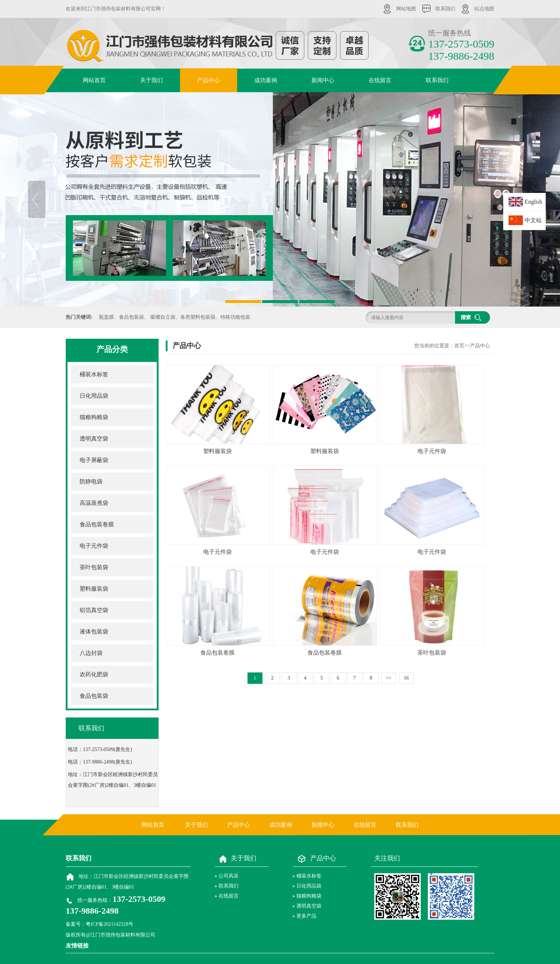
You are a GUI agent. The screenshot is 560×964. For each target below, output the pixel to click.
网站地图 (406, 9)
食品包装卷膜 (97, 524)
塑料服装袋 (94, 589)
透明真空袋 (94, 439)
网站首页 (94, 80)
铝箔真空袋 (94, 610)
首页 (459, 346)
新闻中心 (323, 80)
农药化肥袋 (94, 674)
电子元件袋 (94, 546)
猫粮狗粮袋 (94, 417)
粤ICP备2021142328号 (109, 924)
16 (406, 678)
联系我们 (445, 9)
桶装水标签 (94, 374)
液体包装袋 (94, 632)
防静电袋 (91, 481)
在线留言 (380, 80)
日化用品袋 (94, 396)
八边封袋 (91, 653)
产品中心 (209, 80)
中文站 (533, 220)
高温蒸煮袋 (94, 503)
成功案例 (266, 80)
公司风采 (229, 876)
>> (389, 678)
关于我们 (151, 80)
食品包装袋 (94, 696)
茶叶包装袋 (94, 567)
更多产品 (306, 916)
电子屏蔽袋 (94, 460)
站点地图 (484, 9)
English (533, 202)
